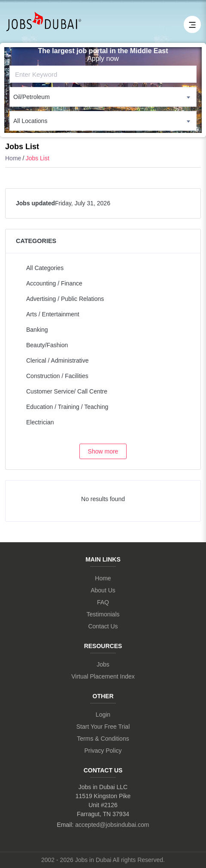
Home (13, 158)
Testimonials (103, 614)
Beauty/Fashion (47, 345)
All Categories (45, 268)
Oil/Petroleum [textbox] (32, 97)
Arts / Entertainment (53, 314)
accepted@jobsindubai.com (112, 825)
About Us (103, 590)
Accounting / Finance (54, 283)
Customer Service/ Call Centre (67, 391)
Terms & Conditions (103, 739)
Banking (37, 330)
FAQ (103, 602)
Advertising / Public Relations (65, 299)
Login (103, 715)
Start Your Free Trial (103, 727)
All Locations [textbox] (30, 121)
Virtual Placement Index (103, 676)
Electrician (40, 422)
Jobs (103, 664)
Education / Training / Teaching (67, 407)
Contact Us (103, 626)
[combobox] (103, 97)
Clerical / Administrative (58, 360)
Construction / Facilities (57, 376)
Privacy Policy (103, 751)
